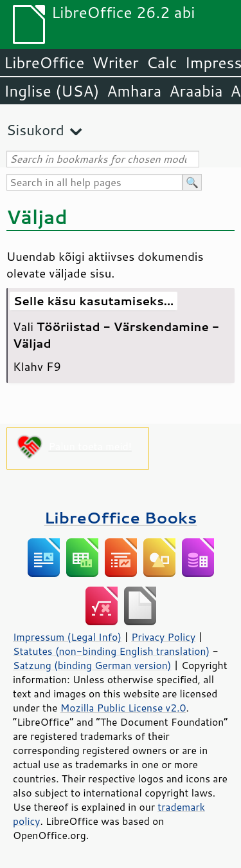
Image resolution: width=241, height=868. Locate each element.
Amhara (134, 91)
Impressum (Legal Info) (67, 637)
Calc (162, 62)
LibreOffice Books (121, 517)
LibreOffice (44, 62)
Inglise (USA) (51, 91)
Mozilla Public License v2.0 (123, 708)
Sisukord (35, 130)
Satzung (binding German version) (92, 665)
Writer (115, 62)
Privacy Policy (163, 637)
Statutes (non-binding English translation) (111, 651)
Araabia (196, 91)
